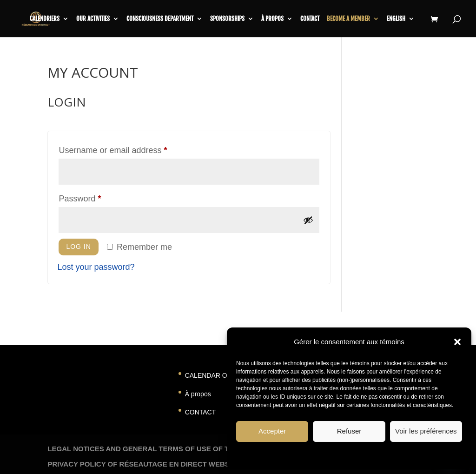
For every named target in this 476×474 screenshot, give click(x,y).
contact (310, 19)
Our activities (93, 19)
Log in (78, 247)
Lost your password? (96, 267)
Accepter (272, 431)
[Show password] (308, 220)
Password (96, 197)
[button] (457, 342)
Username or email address (129, 148)
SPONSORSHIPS (227, 19)
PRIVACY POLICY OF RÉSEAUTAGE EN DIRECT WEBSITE (144, 464)
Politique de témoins (322, 455)
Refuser (349, 431)
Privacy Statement (374, 455)
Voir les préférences (426, 431)
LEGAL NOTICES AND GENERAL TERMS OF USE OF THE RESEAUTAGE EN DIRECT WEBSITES (207, 449)
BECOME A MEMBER (348, 19)
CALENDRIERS (45, 19)
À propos (272, 19)
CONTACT (201, 412)
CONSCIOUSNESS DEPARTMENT (160, 19)
